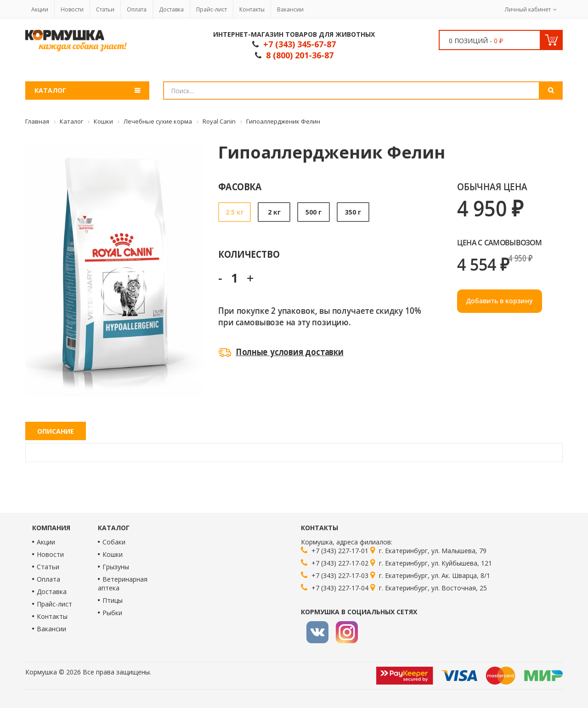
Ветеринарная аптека (123, 583)
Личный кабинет (528, 9)
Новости (72, 9)
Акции (40, 9)
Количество (249, 254)
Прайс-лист (212, 9)
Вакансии (290, 9)
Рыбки (112, 613)
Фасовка (240, 186)
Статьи (105, 9)
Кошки (113, 554)
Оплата (137, 9)
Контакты (252, 9)
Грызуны (116, 567)
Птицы (113, 600)
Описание (56, 431)
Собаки (114, 542)
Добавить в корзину (500, 301)
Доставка (171, 9)
